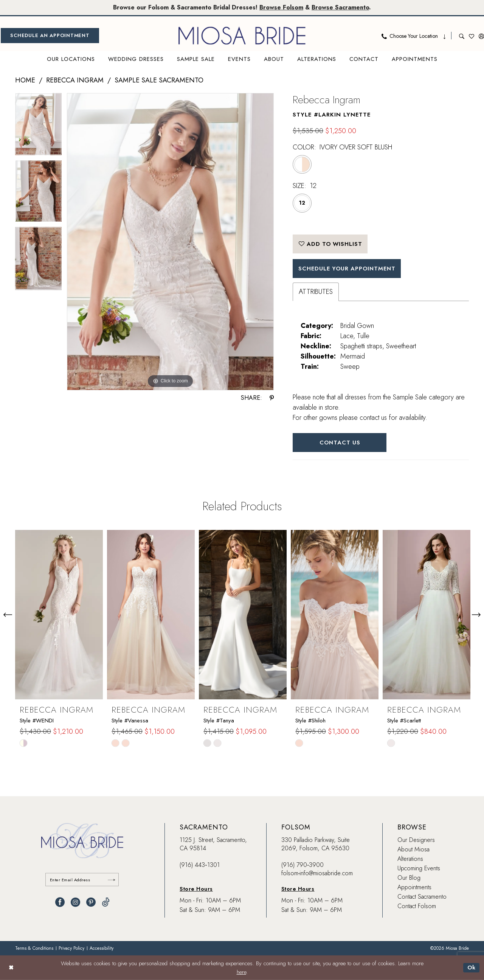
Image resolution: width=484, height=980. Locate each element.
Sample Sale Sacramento (159, 80)
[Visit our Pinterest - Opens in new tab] (91, 903)
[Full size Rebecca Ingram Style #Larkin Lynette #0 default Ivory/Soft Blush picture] (170, 242)
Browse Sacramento (340, 7)
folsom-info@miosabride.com (317, 874)
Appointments (414, 888)
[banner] (242, 36)
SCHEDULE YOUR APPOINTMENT (348, 269)
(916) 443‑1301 (199, 866)
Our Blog (409, 878)
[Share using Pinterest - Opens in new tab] (272, 398)
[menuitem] (50, 36)
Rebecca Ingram (75, 80)
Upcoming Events (419, 869)
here (241, 972)
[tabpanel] (38, 127)
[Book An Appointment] (50, 36)
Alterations (410, 860)
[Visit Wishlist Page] (472, 36)
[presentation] (59, 615)
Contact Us (340, 443)
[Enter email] (82, 880)
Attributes (316, 292)
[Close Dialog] (11, 968)
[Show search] (462, 36)
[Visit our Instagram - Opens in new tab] (75, 903)
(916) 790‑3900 (302, 866)
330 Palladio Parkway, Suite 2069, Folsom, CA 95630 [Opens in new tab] (316, 845)
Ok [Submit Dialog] (471, 968)
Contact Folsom (417, 907)
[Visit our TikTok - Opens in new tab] (106, 903)
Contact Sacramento (422, 897)
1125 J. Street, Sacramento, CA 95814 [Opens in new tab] (213, 845)
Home (25, 80)
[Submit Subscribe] (112, 880)
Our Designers (416, 841)
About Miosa (413, 850)
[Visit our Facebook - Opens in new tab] (60, 903)
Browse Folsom (281, 7)
